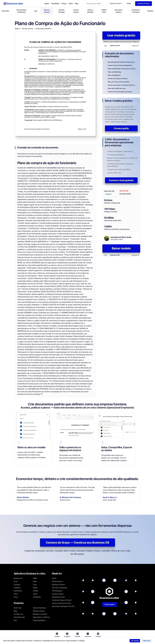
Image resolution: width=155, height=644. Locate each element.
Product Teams (58, 594)
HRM (35, 578)
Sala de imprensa (39, 608)
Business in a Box (57, 641)
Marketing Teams (58, 597)
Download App (19, 617)
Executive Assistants (60, 588)
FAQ (15, 620)
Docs (16, 594)
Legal (36, 11)
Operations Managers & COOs (63, 606)
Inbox (35, 581)
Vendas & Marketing (90, 11)
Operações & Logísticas (119, 11)
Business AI (18, 578)
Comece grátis (121, 128)
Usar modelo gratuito (121, 35)
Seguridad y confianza (41, 617)
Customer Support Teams (62, 600)
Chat (16, 581)
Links (35, 585)
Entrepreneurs (57, 581)
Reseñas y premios (40, 614)
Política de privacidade (86, 641)
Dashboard (18, 591)
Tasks (35, 594)
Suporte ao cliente (116, 3)
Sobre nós (18, 608)
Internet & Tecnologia (62, 11)
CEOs (54, 578)
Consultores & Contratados (136, 11)
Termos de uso (70, 641)
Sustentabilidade (39, 620)
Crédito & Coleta (104, 11)
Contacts (17, 588)
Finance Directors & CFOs (62, 603)
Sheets (35, 591)
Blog (15, 611)
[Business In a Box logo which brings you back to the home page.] (13, 4)
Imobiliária (150, 11)
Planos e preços (39, 611)
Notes (35, 588)
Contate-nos (18, 614)
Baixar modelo (121, 248)
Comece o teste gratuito (121, 180)
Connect (17, 585)
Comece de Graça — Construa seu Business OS (77, 543)
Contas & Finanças (76, 11)
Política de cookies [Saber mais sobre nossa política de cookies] (104, 641)
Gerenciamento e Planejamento (21, 11)
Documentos (5, 11)
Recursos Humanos (47, 11)
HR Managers (57, 591)
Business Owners (58, 585)
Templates (37, 597)
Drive (16, 597)
